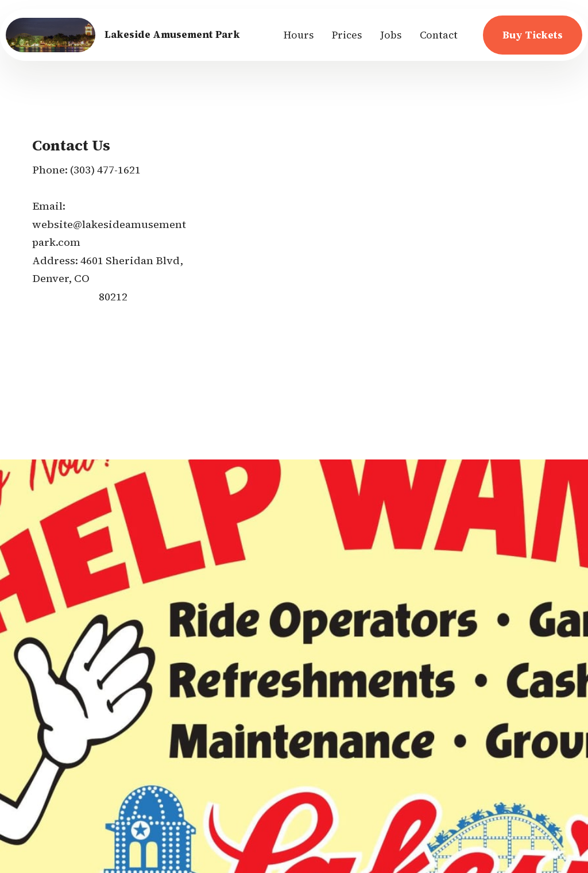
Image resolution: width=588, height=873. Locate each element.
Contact (439, 35)
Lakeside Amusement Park (172, 35)
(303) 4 (86, 170)
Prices (347, 35)
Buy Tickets (533, 35)
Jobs (391, 35)
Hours (299, 35)
